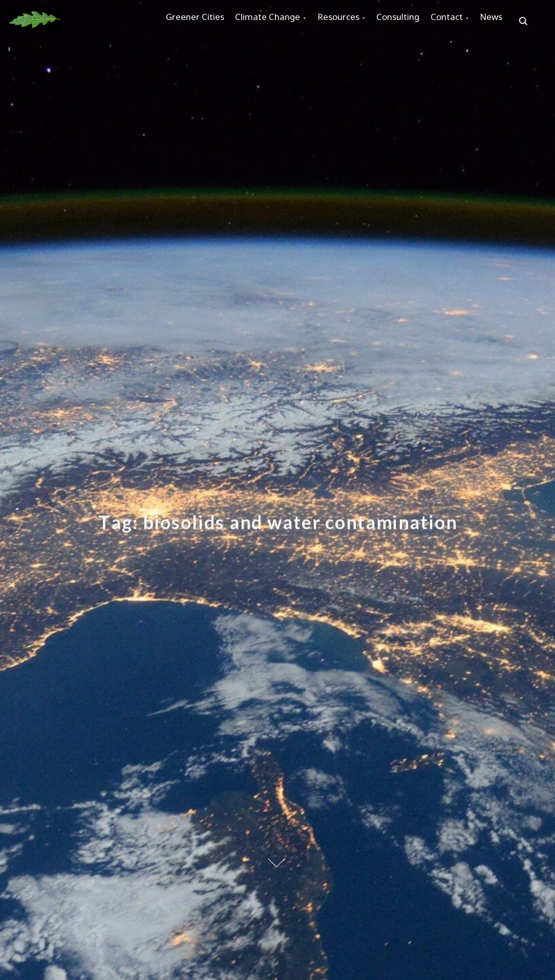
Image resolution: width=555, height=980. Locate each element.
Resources (362, 21)
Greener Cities (200, 21)
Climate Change (282, 21)
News (182, 57)
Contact (489, 21)
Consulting (431, 21)
